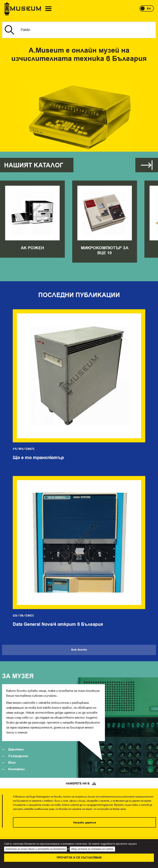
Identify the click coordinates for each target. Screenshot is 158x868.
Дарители (16, 749)
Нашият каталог (34, 165)
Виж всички (147, 165)
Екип (12, 763)
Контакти (16, 769)
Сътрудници (18, 756)
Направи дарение (85, 823)
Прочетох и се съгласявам (79, 858)
